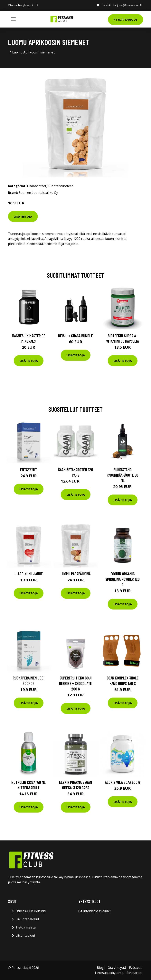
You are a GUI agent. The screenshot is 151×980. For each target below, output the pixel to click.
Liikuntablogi (25, 935)
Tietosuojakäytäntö (109, 973)
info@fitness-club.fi (97, 911)
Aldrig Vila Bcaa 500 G (123, 782)
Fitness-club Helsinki (31, 911)
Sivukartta (134, 973)
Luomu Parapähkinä (76, 574)
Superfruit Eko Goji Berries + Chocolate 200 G (75, 683)
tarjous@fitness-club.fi (127, 5)
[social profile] (37, 5)
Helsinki (106, 5)
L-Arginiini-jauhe (29, 574)
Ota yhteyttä (117, 968)
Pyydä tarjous (126, 19)
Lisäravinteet (37, 186)
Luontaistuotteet (60, 186)
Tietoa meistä (26, 927)
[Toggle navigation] (13, 19)
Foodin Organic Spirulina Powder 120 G (123, 579)
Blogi (101, 968)
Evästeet (135, 968)
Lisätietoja (23, 216)
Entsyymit (28, 469)
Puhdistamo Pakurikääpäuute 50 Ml (123, 475)
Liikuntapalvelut (27, 919)
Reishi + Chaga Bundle (75, 336)
